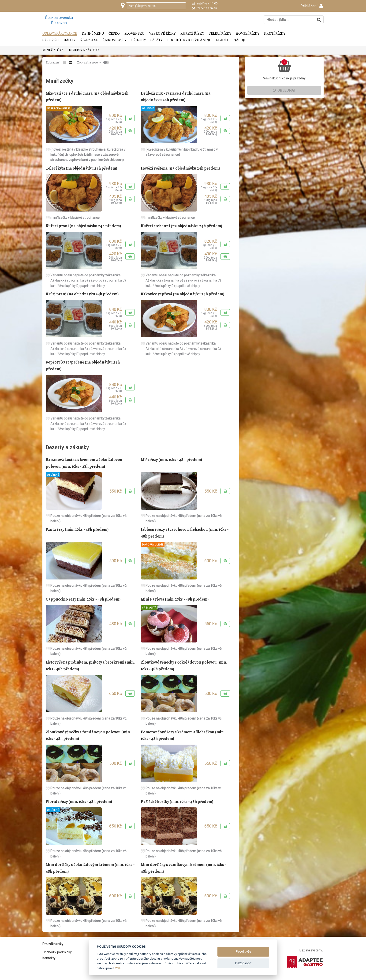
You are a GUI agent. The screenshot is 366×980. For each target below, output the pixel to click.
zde (118, 968)
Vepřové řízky (162, 34)
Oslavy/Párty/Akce (60, 34)
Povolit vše (243, 952)
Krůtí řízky (275, 34)
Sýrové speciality (59, 40)
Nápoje (240, 40)
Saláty (157, 40)
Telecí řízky (220, 34)
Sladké (223, 40)
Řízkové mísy (114, 40)
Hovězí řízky (248, 34)
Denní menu (93, 34)
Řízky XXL (89, 40)
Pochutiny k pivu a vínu (189, 40)
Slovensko (134, 34)
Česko (114, 34)
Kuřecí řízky (192, 34)
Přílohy (139, 40)
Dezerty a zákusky (84, 50)
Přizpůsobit (243, 963)
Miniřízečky (53, 50)
